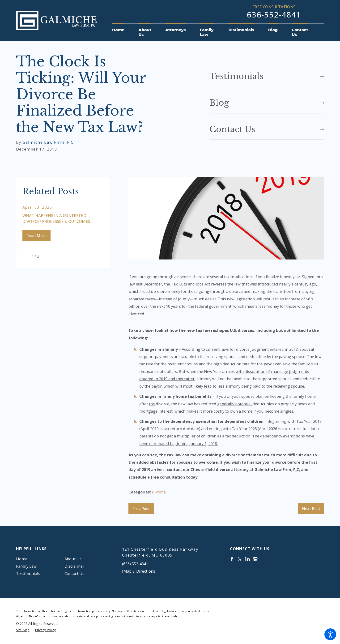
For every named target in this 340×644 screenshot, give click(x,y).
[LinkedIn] (248, 559)
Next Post (311, 508)
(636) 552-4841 (135, 564)
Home (22, 559)
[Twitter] (240, 559)
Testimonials (28, 573)
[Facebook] (232, 559)
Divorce (159, 492)
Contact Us (74, 573)
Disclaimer (74, 566)
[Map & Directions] (139, 571)
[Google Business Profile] (255, 559)
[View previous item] (25, 256)
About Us (73, 559)
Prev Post (141, 508)
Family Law (26, 566)
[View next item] (46, 256)
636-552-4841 (274, 15)
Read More (36, 236)
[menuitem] (122, 30)
